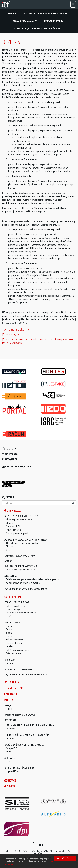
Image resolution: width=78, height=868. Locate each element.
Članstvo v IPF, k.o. (14, 526)
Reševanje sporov (54, 21)
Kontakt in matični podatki (20, 467)
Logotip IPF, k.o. (13, 771)
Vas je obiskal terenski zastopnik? (21, 613)
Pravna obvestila (14, 530)
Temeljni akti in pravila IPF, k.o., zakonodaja (29, 725)
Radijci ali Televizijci (15, 643)
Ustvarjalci (13, 511)
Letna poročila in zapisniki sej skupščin (27, 735)
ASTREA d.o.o (56, 851)
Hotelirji (9, 646)
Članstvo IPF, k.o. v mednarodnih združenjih (37, 29)
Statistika (11, 576)
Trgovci (9, 633)
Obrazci (9, 523)
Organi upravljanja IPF (25, 21)
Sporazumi (10, 660)
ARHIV (9, 752)
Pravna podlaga (13, 609)
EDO (8, 761)
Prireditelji (10, 636)
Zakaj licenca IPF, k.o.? (17, 602)
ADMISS (8, 561)
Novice (10, 781)
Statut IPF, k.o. (11, 335)
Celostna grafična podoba (19, 768)
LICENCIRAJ (12, 682)
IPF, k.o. (10, 700)
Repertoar (10, 720)
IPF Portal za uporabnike (18, 670)
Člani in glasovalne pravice (18, 533)
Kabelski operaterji (14, 640)
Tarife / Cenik (14, 688)
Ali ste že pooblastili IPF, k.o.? (21, 516)
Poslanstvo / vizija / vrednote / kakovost (46, 14)
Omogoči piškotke (65, 859)
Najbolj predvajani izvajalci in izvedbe (23, 583)
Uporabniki (13, 597)
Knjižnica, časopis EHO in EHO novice (24, 745)
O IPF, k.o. (12, 14)
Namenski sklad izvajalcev (20, 556)
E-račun (10, 616)
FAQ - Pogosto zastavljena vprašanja (26, 589)
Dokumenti (11, 663)
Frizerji (9, 626)
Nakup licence (12, 622)
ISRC (8, 550)
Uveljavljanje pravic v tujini (21, 566)
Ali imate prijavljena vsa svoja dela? (26, 540)
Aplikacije (10, 758)
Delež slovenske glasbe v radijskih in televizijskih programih (32, 579)
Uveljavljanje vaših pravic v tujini (21, 570)
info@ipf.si (11, 459)
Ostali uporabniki (14, 653)
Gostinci (10, 629)
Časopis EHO (12, 748)
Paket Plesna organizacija (18, 650)
